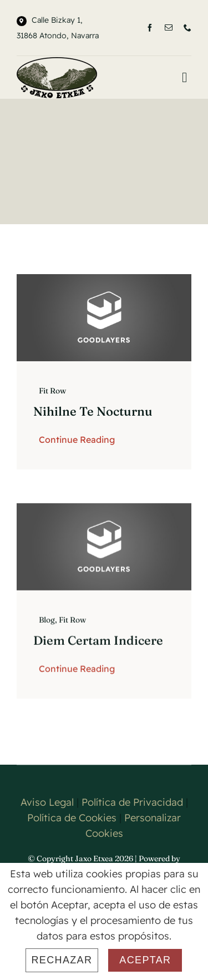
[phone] (187, 28)
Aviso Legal (47, 802)
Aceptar (145, 960)
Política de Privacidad (132, 802)
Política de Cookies (72, 818)
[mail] (169, 28)
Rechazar (62, 960)
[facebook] (150, 28)
